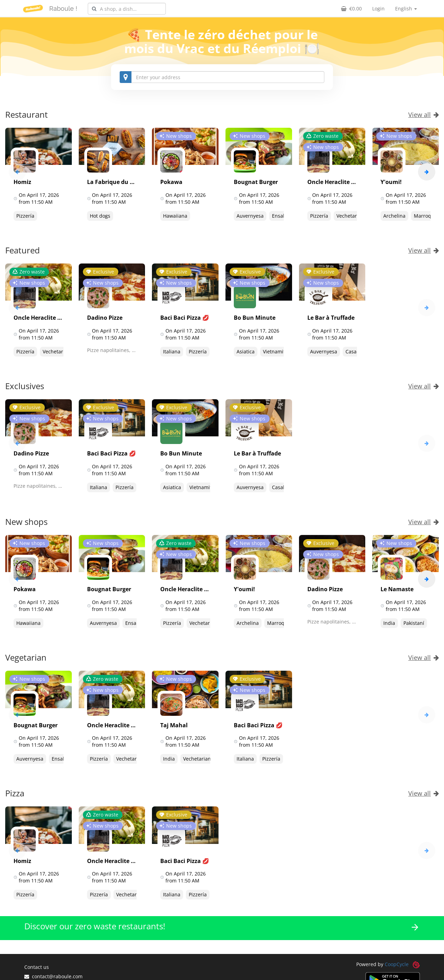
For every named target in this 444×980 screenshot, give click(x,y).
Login (378, 9)
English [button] (406, 9)
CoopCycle (397, 964)
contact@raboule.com (53, 976)
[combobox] (127, 9)
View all (424, 115)
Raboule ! (63, 9)
